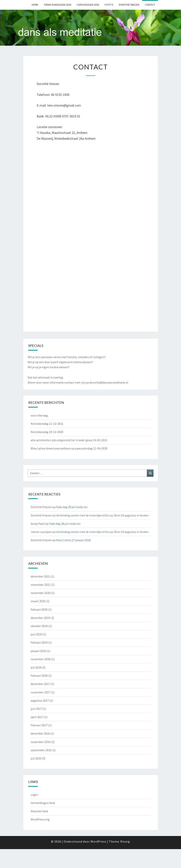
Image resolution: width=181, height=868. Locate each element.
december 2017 (40, 684)
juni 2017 (36, 709)
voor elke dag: (39, 415)
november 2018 (41, 659)
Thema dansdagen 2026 (57, 5)
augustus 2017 (40, 700)
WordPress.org (40, 819)
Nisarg (125, 841)
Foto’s (109, 5)
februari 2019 (39, 642)
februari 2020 (39, 609)
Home (35, 5)
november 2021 (41, 585)
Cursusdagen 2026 (88, 5)
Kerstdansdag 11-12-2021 (47, 424)
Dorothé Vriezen (129, 5)
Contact (150, 5)
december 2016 (40, 733)
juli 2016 (36, 758)
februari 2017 (39, 725)
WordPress (98, 841)
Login (34, 795)
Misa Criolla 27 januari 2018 (73, 540)
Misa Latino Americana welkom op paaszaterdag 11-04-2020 (69, 448)
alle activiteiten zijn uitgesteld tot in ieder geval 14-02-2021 (69, 440)
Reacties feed (39, 811)
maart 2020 (38, 601)
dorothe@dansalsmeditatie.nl (109, 382)
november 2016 (41, 742)
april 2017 (37, 717)
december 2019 (40, 618)
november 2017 (41, 692)
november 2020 (41, 593)
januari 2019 (38, 651)
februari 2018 (39, 676)
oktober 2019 (39, 626)
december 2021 (40, 576)
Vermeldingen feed (43, 803)
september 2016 (41, 750)
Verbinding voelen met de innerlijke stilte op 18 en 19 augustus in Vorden (102, 515)
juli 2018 (36, 667)
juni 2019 (36, 634)
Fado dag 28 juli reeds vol (72, 507)
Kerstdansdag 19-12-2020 (47, 432)
